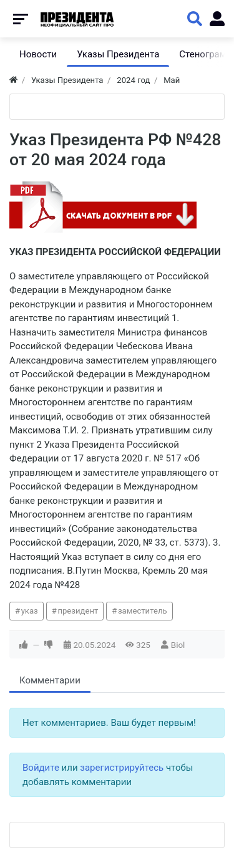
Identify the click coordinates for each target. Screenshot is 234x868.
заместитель (143, 611)
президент (78, 611)
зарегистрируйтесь (122, 768)
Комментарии (50, 680)
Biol (178, 645)
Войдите (41, 768)
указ (30, 611)
